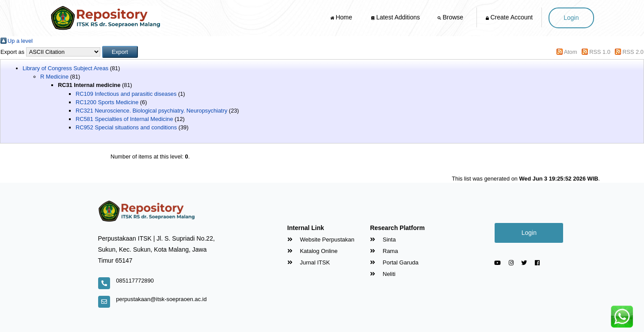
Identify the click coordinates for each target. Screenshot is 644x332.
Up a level (20, 41)
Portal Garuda (394, 262)
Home (342, 17)
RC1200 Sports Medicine (107, 102)
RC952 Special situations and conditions (126, 127)
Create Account (509, 17)
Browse (451, 17)
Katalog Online (312, 251)
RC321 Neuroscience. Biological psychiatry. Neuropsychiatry (151, 111)
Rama (384, 251)
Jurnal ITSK (309, 262)
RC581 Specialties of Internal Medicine (124, 119)
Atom (571, 52)
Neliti (383, 274)
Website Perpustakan (321, 240)
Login (571, 18)
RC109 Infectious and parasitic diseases (126, 94)
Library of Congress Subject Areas (65, 68)
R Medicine (54, 77)
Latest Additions (396, 17)
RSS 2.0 (633, 52)
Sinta (383, 240)
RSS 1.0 (600, 52)
